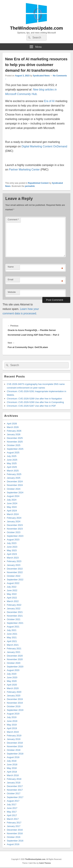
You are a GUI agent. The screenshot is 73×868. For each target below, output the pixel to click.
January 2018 (14, 783)
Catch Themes (45, 863)
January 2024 (14, 521)
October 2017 (14, 793)
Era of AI (49, 101)
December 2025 (15, 438)
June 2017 (12, 808)
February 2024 (14, 518)
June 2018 (12, 764)
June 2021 (12, 634)
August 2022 (13, 583)
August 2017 (13, 801)
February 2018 (14, 779)
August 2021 (13, 627)
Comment (13, 219)
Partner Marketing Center (24, 170)
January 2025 (14, 478)
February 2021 (14, 649)
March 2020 (13, 688)
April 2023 (12, 554)
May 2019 (12, 725)
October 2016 (14, 837)
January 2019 (14, 739)
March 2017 (13, 819)
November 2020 (15, 659)
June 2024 (12, 503)
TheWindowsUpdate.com (37, 28)
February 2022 (14, 605)
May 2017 (12, 812)
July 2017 (12, 804)
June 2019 (12, 721)
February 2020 (14, 692)
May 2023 (12, 550)
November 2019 (15, 703)
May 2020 (12, 681)
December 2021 (15, 612)
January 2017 (14, 826)
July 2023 (12, 543)
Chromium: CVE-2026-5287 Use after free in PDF (31, 406)
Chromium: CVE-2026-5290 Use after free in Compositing (35, 402)
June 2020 (12, 677)
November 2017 (15, 790)
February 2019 (14, 736)
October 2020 (14, 663)
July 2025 (12, 456)
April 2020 (12, 685)
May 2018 (12, 768)
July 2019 (12, 717)
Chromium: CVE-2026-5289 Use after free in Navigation (34, 399)
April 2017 (12, 815)
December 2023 (15, 525)
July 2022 (12, 587)
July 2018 (12, 761)
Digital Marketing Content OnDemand (44, 146)
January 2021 (14, 652)
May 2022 (12, 594)
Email (11, 279)
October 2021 (14, 619)
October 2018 (14, 750)
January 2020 (14, 696)
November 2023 (15, 529)
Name (11, 267)
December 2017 (15, 786)
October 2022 (14, 576)
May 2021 (12, 637)
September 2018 (15, 754)
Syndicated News (41, 76)
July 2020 (12, 674)
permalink (30, 186)
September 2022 (15, 580)
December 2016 (15, 830)
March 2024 (13, 514)
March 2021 (13, 645)
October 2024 (14, 489)
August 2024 (13, 496)
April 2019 (12, 728)
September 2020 (15, 667)
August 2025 (13, 453)
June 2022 (12, 590)
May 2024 (12, 507)
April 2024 (12, 511)
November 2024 (15, 485)
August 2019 (13, 714)
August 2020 (13, 670)
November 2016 (15, 833)
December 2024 (15, 481)
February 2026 (14, 431)
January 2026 (14, 434)
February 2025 (14, 474)
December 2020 (15, 656)
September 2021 (15, 623)
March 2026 (13, 427)
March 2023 (13, 558)
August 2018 (13, 757)
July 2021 (12, 630)
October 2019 (14, 706)
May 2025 (12, 463)
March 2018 (13, 775)
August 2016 (13, 844)
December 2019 (15, 699)
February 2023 (14, 561)
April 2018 (12, 772)
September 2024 (15, 493)
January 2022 (14, 609)
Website (12, 292)
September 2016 (15, 841)
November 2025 (15, 442)
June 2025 (12, 460)
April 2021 (12, 641)
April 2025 (12, 467)
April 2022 (12, 598)
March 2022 (13, 601)
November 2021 (15, 616)
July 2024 (12, 500)
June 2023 (12, 547)
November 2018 (15, 746)
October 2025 (14, 445)
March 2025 (13, 471)
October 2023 (14, 532)
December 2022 (15, 569)
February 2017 (14, 823)
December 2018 (15, 743)
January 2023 (14, 565)
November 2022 (15, 572)
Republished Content (38, 183)
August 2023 (13, 540)
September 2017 (15, 797)
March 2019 (13, 732)
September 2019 (15, 710)
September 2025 (15, 449)
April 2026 (12, 424)
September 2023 (15, 536)
